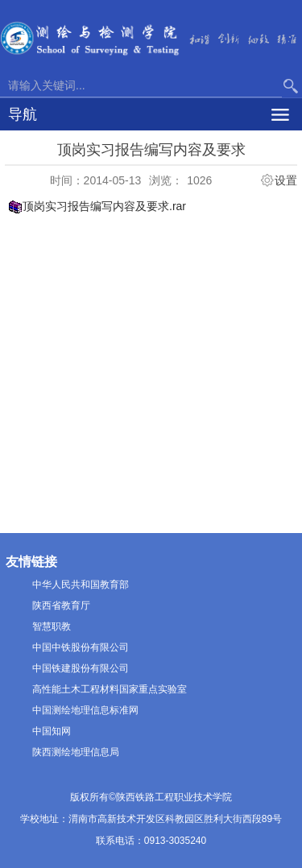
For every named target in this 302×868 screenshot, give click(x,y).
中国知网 (52, 731)
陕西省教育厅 (61, 606)
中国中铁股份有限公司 (81, 647)
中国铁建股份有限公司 (81, 668)
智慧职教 (52, 626)
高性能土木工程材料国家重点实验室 (110, 689)
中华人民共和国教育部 (81, 585)
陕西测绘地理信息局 (76, 752)
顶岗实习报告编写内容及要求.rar (104, 206)
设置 (286, 180)
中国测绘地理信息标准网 (85, 710)
